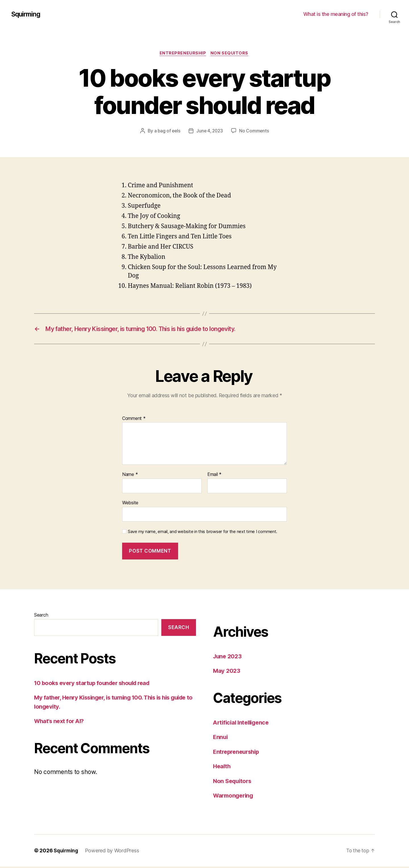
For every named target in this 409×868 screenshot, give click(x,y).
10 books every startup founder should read (95, 684)
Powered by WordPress (113, 852)
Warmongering (234, 797)
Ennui (221, 739)
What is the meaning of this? (336, 14)
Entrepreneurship (183, 54)
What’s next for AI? (60, 723)
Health (222, 768)
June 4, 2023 (210, 132)
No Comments (255, 132)
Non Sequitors (230, 54)
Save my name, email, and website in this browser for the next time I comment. (203, 533)
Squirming (27, 14)
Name (130, 476)
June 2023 (228, 658)
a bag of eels (166, 132)
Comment (134, 420)
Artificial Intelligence (243, 724)
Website (130, 504)
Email (214, 476)
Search (41, 616)
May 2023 (227, 672)
